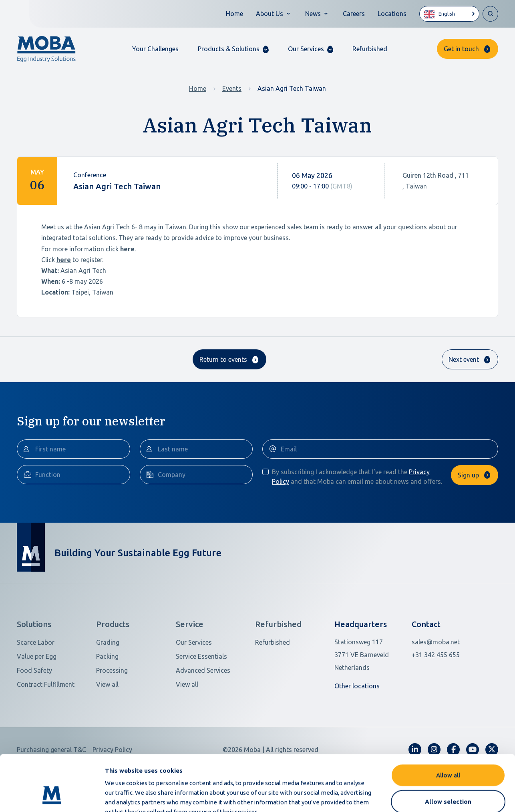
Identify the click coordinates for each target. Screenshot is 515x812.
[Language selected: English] (449, 14)
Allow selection (448, 753)
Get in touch (461, 49)
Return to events (223, 359)
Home (234, 14)
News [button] (313, 14)
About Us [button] (270, 14)
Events (232, 88)
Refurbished (370, 49)
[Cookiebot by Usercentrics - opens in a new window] (52, 796)
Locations (392, 14)
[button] (233, 49)
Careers (354, 14)
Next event (464, 359)
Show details (424, 796)
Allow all (448, 727)
